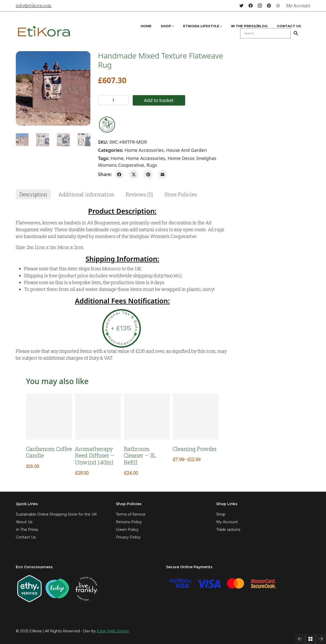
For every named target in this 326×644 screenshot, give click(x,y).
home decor (181, 158)
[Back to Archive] (310, 639)
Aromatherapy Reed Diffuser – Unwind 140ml (95, 456)
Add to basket (159, 100)
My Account (227, 522)
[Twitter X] (134, 175)
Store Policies (181, 194)
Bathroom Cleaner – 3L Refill (140, 456)
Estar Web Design (113, 631)
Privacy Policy (128, 537)
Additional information (86, 194)
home (117, 158)
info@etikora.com (34, 5)
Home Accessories (144, 150)
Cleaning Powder (195, 449)
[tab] (33, 194)
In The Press (27, 530)
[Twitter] (241, 6)
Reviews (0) (139, 194)
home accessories (146, 158)
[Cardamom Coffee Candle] (49, 416)
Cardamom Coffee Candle (49, 452)
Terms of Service (131, 514)
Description (33, 194)
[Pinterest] (269, 6)
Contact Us (26, 537)
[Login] (278, 6)
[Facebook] (251, 6)
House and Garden (186, 150)
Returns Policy (129, 522)
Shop (221, 514)
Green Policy (127, 530)
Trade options (228, 530)
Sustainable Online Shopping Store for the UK (56, 514)
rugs (152, 165)
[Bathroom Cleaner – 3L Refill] (147, 416)
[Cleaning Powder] (196, 416)
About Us (24, 522)
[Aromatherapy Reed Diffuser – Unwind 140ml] (98, 416)
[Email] (163, 175)
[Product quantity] (113, 100)
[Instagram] (260, 6)
